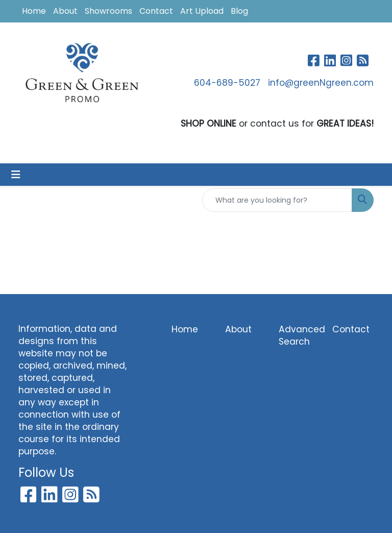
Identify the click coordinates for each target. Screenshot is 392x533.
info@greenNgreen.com (321, 83)
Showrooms (108, 11)
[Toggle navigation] (16, 175)
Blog (239, 11)
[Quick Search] (277, 200)
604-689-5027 (227, 83)
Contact (156, 11)
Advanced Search (299, 335)
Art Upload (202, 11)
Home (34, 11)
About (65, 11)
